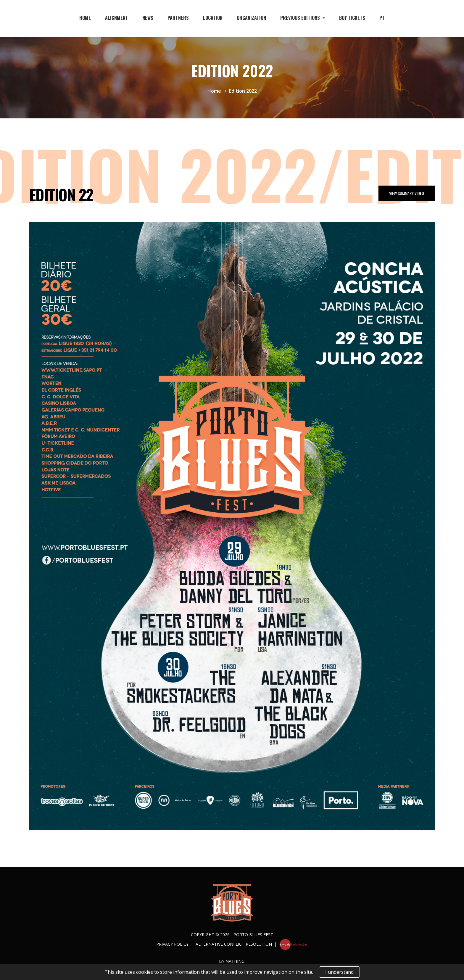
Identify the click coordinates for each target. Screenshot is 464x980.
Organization (251, 18)
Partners (178, 18)
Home (85, 18)
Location (213, 18)
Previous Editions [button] (301, 18)
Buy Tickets (352, 18)
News (148, 18)
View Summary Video (407, 193)
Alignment (117, 18)
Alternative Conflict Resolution (234, 944)
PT (382, 18)
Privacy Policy (172, 944)
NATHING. (235, 961)
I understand (339, 972)
